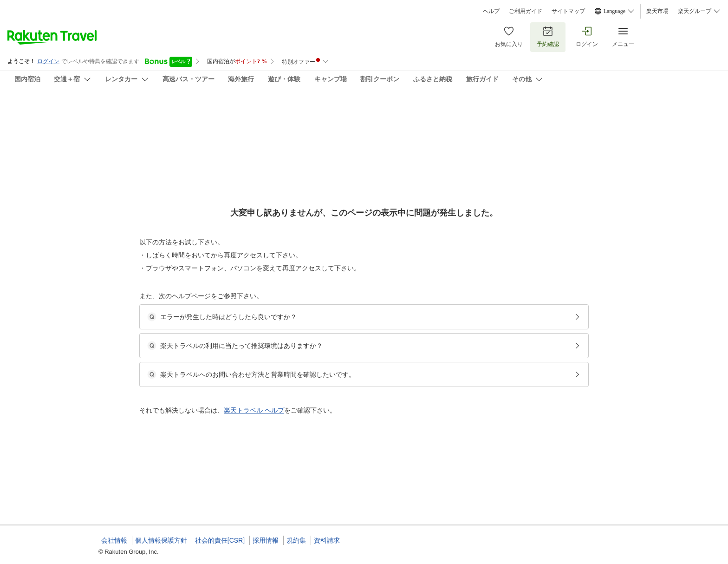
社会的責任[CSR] (220, 540)
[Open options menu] (143, 294)
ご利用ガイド (526, 11)
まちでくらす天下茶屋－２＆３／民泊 (186, 111)
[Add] (642, 120)
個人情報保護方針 (161, 540)
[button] (168, 386)
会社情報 (114, 540)
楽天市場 (657, 11)
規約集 (296, 540)
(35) (233, 158)
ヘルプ (491, 11)
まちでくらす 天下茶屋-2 (340, 459)
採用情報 (266, 540)
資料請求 (327, 540)
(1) (354, 158)
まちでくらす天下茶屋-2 (340, 448)
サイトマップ (568, 11)
